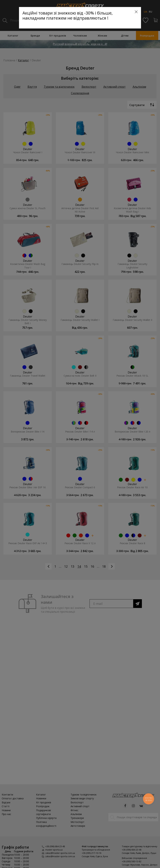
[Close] (136, 12)
